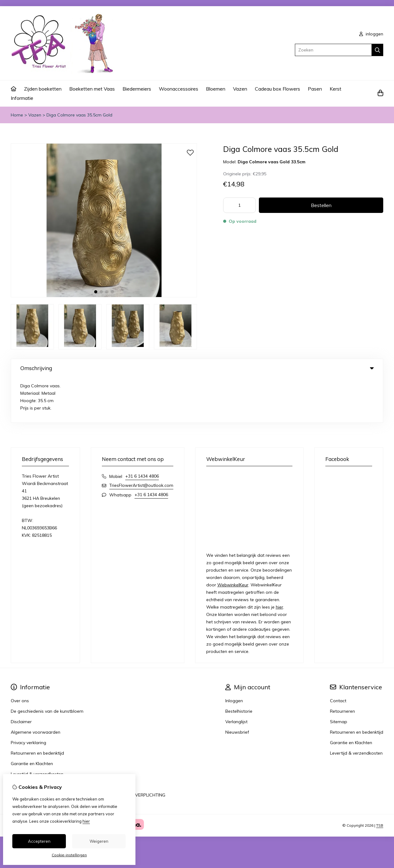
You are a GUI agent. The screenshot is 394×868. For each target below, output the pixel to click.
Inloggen (234, 656)
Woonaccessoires (179, 89)
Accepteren (39, 841)
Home (17, 115)
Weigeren (99, 841)
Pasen (315, 89)
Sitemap (339, 677)
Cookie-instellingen (69, 855)
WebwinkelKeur (233, 540)
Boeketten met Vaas (92, 89)
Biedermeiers (137, 89)
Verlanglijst (236, 677)
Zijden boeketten (43, 89)
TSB (380, 780)
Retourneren (342, 666)
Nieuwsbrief (237, 687)
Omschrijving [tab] (197, 368)
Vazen (240, 89)
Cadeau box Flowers (277, 89)
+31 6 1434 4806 (142, 431)
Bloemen (216, 89)
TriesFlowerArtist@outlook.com (141, 440)
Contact (338, 656)
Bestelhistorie (239, 666)
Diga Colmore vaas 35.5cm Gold (79, 115)
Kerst (336, 89)
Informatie (22, 98)
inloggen (371, 34)
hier (279, 562)
